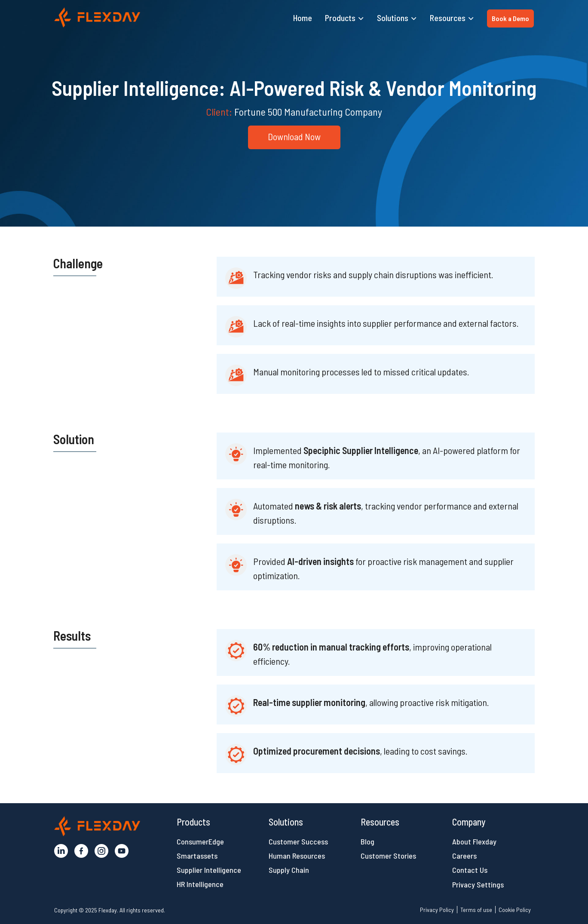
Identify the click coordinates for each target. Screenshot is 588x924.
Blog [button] (367, 841)
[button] (97, 17)
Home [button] (303, 18)
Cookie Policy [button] (515, 910)
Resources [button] (448, 18)
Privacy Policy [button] (437, 910)
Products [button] (340, 18)
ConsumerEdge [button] (200, 841)
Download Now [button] (294, 136)
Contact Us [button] (470, 870)
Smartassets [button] (197, 856)
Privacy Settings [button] (478, 884)
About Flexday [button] (474, 841)
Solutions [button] (393, 18)
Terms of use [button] (476, 910)
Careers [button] (464, 856)
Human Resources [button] (297, 856)
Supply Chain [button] (289, 870)
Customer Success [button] (298, 841)
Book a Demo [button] (510, 18)
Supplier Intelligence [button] (209, 870)
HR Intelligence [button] (200, 884)
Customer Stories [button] (388, 856)
